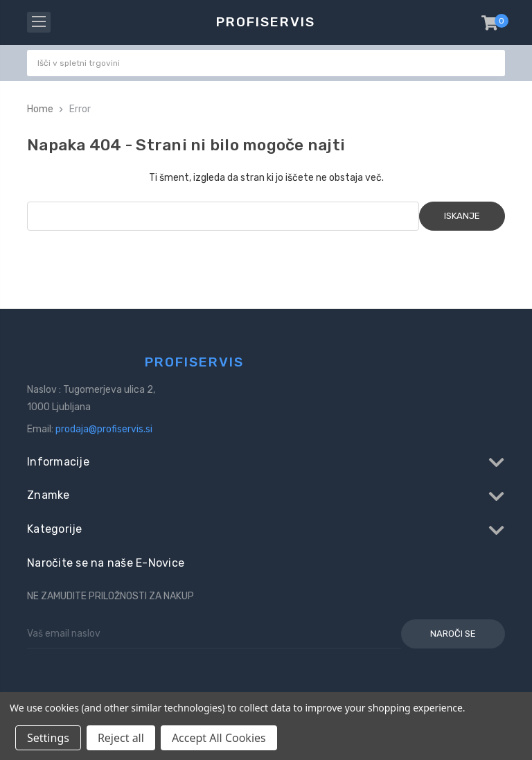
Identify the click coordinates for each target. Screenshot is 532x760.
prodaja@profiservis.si (104, 429)
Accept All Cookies (219, 738)
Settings (48, 738)
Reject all (121, 738)
